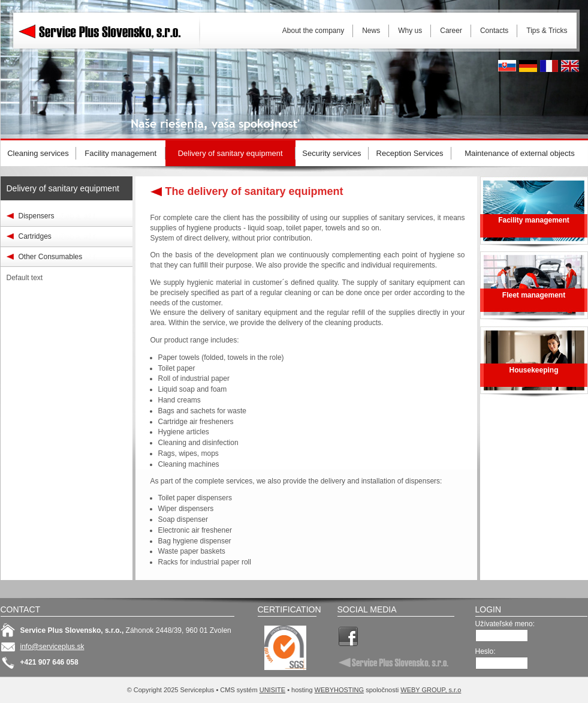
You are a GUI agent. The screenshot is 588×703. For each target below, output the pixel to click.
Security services (331, 153)
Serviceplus (108, 30)
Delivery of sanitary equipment (63, 188)
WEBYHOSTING (340, 690)
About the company (313, 31)
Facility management (120, 153)
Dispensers (37, 216)
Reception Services (410, 153)
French (549, 66)
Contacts (494, 31)
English (570, 66)
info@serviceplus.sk (52, 647)
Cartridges (35, 236)
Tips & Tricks (547, 31)
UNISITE (272, 690)
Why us (410, 31)
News (371, 31)
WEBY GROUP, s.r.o (431, 690)
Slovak (507, 66)
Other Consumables (51, 257)
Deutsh (528, 66)
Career (451, 31)
